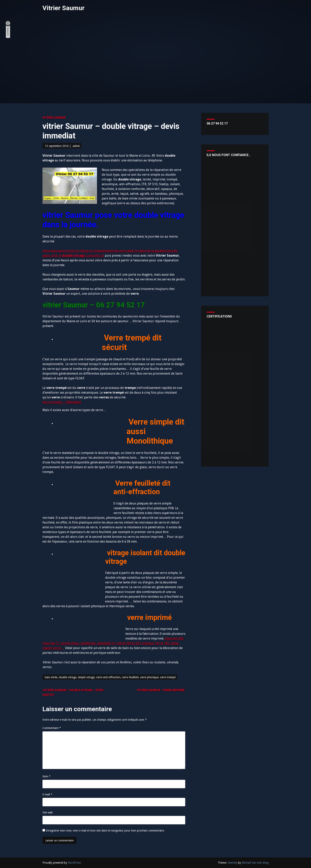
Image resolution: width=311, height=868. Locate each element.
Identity (232, 863)
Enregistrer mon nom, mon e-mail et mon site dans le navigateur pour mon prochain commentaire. (105, 831)
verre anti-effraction (108, 677)
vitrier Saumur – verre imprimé (161, 690)
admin (76, 146)
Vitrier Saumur (63, 8)
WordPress (74, 863)
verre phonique (149, 677)
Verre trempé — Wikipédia (62, 402)
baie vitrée (51, 677)
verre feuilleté (130, 677)
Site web (48, 812)
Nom (47, 776)
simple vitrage (86, 677)
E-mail (47, 794)
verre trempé (168, 677)
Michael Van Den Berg (255, 863)
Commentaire (52, 728)
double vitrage (68, 677)
